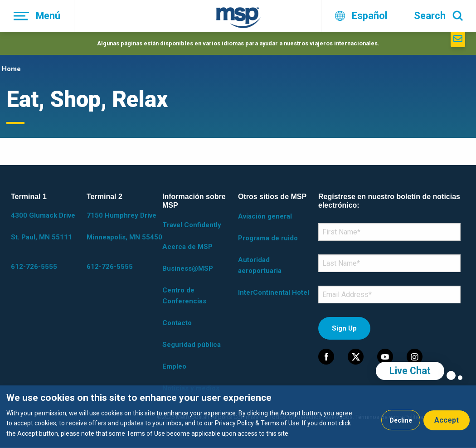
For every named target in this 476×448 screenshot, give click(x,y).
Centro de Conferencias (184, 296)
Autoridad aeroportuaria (260, 265)
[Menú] (37, 16)
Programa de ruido (268, 238)
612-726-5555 (34, 267)
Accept (447, 420)
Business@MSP (188, 268)
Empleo (174, 366)
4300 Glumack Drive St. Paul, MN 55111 (43, 226)
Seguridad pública (192, 345)
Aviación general (265, 216)
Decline (401, 420)
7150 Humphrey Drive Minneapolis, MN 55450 (124, 226)
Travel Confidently (192, 225)
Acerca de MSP (187, 247)
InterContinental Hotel (274, 292)
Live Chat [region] (410, 371)
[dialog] (238, 417)
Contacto (177, 323)
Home (11, 69)
